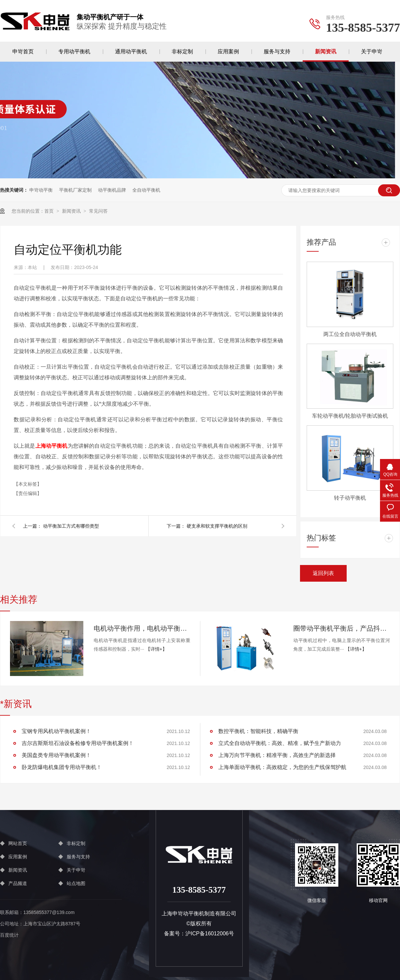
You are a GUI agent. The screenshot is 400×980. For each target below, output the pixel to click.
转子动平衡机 (350, 498)
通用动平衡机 (131, 51)
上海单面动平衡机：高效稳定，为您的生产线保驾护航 (282, 767)
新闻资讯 (326, 51)
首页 (49, 211)
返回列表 (323, 573)
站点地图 (76, 883)
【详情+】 (156, 649)
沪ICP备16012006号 (210, 933)
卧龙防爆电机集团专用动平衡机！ (62, 767)
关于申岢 (372, 51)
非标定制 (182, 51)
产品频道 (18, 883)
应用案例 (228, 51)
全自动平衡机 (146, 190)
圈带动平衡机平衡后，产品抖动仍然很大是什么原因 (342, 628)
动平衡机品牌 (112, 190)
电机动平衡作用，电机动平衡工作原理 (142, 628)
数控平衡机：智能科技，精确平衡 (258, 731)
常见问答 (98, 211)
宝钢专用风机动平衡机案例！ (56, 731)
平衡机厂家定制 (75, 190)
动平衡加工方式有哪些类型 (71, 526)
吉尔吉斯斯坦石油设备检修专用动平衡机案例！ (78, 743)
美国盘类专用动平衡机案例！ (56, 755)
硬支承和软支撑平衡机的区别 (217, 526)
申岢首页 (23, 51)
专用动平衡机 (74, 51)
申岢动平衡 (41, 190)
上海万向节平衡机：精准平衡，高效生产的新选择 (277, 755)
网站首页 (18, 843)
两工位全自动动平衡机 (350, 334)
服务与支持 (277, 51)
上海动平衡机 (51, 446)
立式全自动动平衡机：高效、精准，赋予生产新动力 (280, 743)
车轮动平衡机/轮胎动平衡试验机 (350, 416)
